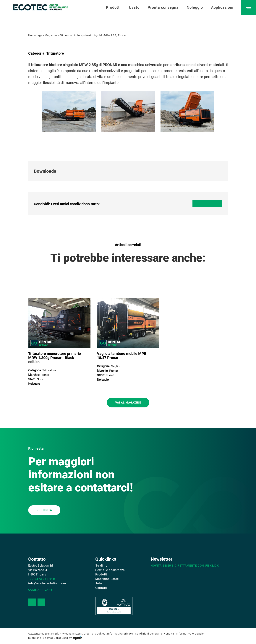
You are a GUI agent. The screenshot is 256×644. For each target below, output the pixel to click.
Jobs (99, 583)
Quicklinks (106, 559)
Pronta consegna (163, 7)
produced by (69, 638)
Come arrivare (40, 590)
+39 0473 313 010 (42, 579)
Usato (134, 7)
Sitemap (48, 638)
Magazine (51, 35)
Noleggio (195, 7)
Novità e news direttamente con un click (185, 566)
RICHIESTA (44, 510)
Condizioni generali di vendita (155, 634)
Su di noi (102, 566)
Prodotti (113, 7)
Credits (88, 634)
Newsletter (162, 559)
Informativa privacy (120, 634)
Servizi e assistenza (110, 570)
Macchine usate (107, 579)
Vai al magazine (128, 403)
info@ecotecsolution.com (47, 583)
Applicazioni (222, 7)
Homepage (35, 35)
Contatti (101, 588)
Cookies (100, 634)
